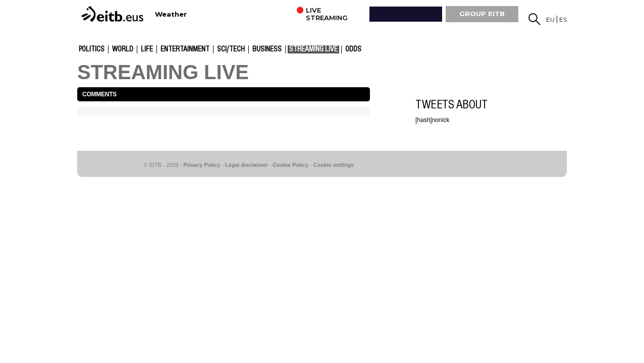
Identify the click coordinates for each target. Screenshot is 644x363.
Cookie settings (334, 165)
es (563, 19)
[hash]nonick (432, 120)
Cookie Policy (290, 165)
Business (267, 49)
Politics (92, 49)
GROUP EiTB (482, 14)
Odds (353, 49)
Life (147, 49)
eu (550, 19)
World (123, 49)
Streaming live (313, 49)
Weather (171, 14)
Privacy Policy (202, 165)
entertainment (185, 49)
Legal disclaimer (247, 165)
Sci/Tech (231, 49)
